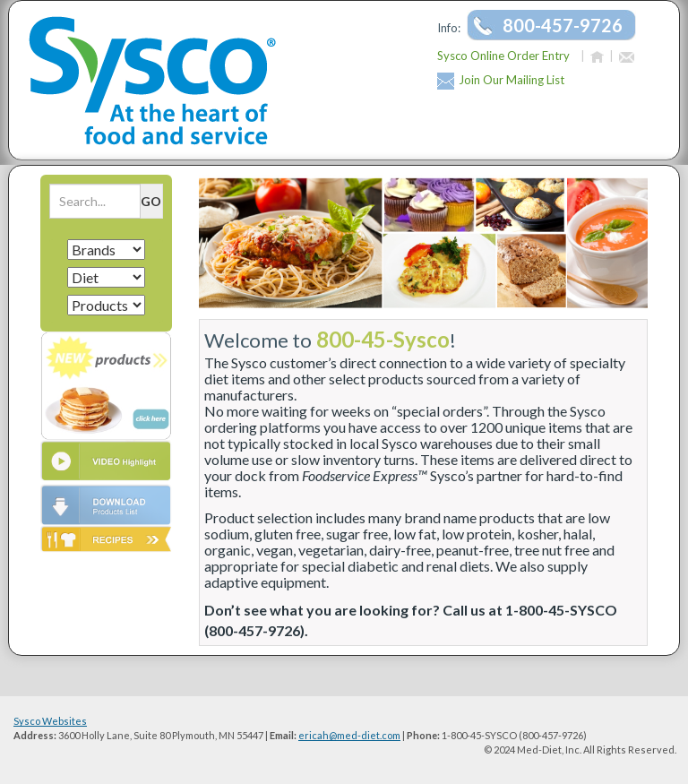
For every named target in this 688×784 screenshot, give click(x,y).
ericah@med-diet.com (349, 735)
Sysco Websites (50, 721)
